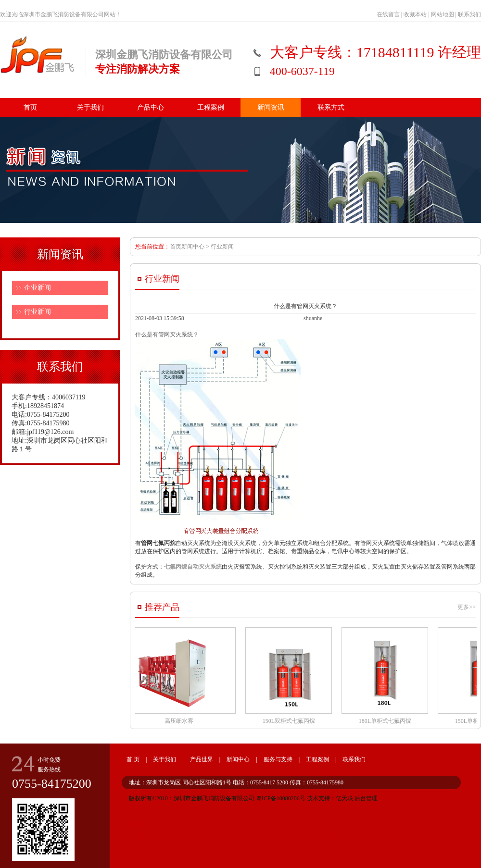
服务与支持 (278, 759)
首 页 (133, 759)
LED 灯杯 (272, 837)
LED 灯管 (200, 837)
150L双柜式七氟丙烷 (290, 676)
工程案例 (211, 107)
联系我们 (469, 14)
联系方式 (331, 107)
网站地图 (443, 14)
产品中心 (151, 107)
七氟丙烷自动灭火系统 (193, 567)
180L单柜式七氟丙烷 (386, 676)
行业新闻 (38, 312)
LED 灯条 (134, 837)
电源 (336, 837)
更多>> (467, 607)
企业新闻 (38, 288)
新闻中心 (238, 759)
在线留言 (388, 14)
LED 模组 (166, 837)
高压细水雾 (180, 676)
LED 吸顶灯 (235, 837)
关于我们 (90, 107)
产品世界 (202, 759)
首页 (30, 107)
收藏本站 (415, 14)
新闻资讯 (271, 107)
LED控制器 (307, 837)
